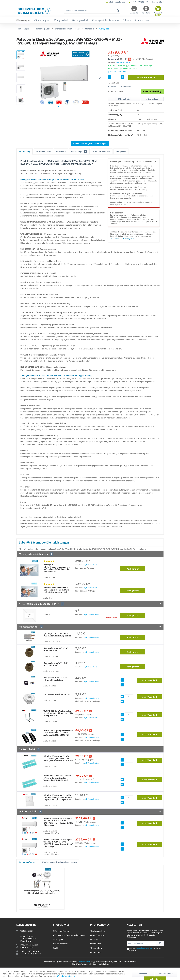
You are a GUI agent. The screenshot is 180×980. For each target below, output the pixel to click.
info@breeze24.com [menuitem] (115, 2)
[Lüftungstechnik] (61, 20)
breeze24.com (27, 947)
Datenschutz (96, 948)
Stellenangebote (98, 931)
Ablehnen (143, 974)
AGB (56, 948)
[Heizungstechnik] (80, 20)
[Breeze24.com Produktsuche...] (92, 11)
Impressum (96, 952)
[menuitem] (92, 12)
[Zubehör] (127, 20)
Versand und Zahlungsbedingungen (69, 935)
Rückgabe (58, 940)
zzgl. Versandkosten (124, 62)
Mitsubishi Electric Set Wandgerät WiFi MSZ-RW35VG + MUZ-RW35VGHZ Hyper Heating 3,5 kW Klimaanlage (58, 843)
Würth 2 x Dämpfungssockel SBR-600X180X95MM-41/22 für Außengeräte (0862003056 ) (58, 733)
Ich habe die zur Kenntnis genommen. (145, 949)
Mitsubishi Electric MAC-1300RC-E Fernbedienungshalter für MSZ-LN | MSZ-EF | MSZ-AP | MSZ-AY (58, 798)
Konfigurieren (136, 568)
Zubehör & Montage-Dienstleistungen (90, 144)
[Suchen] (118, 11)
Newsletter (95, 944)
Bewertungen (79, 151)
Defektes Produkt (61, 931)
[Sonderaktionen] (142, 20)
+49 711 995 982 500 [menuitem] (138, 2)
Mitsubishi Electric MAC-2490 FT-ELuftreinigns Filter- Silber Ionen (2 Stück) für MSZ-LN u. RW (58, 758)
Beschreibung (24, 151)
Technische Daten (43, 151)
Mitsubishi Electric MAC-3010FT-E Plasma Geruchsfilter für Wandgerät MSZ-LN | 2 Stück (58, 778)
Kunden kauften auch (28, 862)
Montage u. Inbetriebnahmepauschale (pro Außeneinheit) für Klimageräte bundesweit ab (57, 568)
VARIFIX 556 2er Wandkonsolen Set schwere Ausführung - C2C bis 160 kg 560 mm (58, 713)
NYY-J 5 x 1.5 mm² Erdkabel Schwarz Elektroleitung (55, 679)
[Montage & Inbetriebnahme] (106, 20)
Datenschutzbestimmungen (145, 948)
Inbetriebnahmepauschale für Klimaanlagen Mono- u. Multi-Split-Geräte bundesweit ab (57, 590)
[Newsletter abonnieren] (160, 943)
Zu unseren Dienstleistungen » (122, 239)
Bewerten (126, 86)
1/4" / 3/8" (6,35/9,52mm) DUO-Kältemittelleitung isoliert (57, 635)
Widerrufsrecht (60, 944)
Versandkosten (84, 962)
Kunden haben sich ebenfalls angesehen (60, 862)
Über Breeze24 (97, 935)
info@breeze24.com (29, 945)
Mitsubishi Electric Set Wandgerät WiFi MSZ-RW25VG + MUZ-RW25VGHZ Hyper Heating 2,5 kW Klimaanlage (58, 822)
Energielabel (121, 151)
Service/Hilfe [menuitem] (157, 2)
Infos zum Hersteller (102, 151)
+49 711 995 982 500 (30, 951)
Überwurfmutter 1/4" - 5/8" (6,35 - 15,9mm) (56, 649)
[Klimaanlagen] (23, 20)
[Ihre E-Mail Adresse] (142, 943)
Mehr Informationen (66, 976)
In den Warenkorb (152, 680)
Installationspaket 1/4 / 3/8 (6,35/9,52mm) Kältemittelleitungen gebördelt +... (42, 892)
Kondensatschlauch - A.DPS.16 (57, 694)
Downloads (61, 151)
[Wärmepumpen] (41, 20)
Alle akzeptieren (166, 974)
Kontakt (94, 940)
